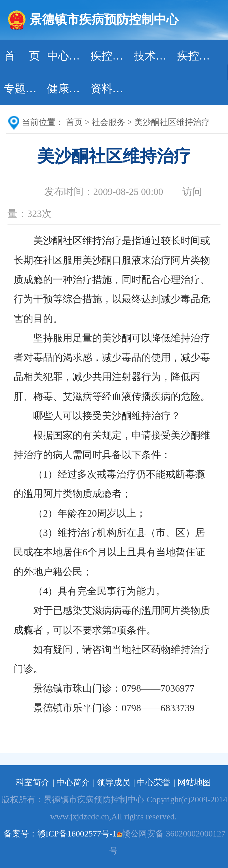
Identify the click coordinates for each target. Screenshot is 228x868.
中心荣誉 (154, 782)
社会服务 (108, 122)
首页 (74, 122)
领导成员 (114, 782)
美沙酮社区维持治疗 (172, 122)
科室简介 (33, 782)
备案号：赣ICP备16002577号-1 (60, 834)
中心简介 (73, 782)
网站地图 (194, 782)
